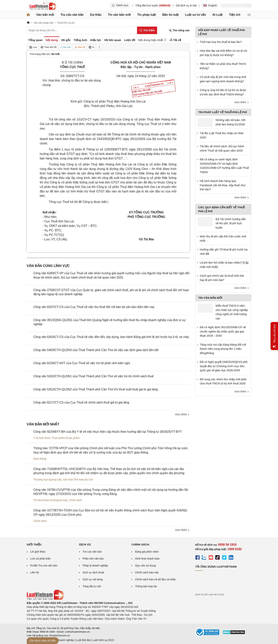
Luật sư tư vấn (196, 15)
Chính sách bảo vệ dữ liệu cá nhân (155, 579)
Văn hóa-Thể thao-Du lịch (78, 480)
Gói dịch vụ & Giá (186, 5)
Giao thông (40, 459)
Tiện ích (235, 15)
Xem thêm (182, 414)
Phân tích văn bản (93, 559)
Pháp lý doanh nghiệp (95, 566)
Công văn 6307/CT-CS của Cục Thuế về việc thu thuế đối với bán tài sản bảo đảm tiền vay (94, 307)
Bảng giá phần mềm (147, 552)
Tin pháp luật (146, 15)
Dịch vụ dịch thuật (93, 572)
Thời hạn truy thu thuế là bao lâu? (221, 42)
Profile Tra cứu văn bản (44, 566)
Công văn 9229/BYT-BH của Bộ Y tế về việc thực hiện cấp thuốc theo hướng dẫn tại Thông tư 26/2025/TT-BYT (108, 432)
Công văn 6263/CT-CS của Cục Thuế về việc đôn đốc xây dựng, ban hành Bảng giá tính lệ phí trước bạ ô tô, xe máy (111, 337)
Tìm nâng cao (179, 30)
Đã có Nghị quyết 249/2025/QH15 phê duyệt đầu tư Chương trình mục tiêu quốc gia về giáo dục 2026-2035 (224, 366)
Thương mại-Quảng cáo (48, 480)
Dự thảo (96, 15)
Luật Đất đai (83, 640)
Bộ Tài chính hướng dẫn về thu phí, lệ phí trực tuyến (231, 223)
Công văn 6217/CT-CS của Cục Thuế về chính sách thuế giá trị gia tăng (81, 402)
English (210, 5)
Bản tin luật (170, 15)
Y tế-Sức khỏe (42, 438)
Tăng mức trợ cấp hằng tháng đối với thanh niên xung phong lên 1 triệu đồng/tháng (223, 349)
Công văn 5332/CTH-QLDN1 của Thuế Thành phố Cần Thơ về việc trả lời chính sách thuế (94, 376)
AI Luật (218, 15)
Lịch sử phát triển (41, 559)
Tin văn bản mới (119, 15)
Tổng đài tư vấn (92, 586)
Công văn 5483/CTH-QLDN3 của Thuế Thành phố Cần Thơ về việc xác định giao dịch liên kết (96, 350)
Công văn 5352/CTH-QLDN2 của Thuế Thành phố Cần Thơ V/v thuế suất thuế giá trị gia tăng (96, 389)
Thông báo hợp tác (146, 586)
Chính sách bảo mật (147, 572)
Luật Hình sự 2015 (103, 640)
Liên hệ (35, 572)
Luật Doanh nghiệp (63, 640)
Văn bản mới (45, 15)
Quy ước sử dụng (145, 566)
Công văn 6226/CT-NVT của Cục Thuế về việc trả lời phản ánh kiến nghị (82, 363)
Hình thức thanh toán (147, 559)
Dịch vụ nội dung (93, 579)
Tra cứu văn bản (72, 15)
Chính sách (75, 500)
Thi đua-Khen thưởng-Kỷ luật (50, 500)
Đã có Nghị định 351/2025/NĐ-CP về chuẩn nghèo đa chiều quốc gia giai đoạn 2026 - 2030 (223, 331)
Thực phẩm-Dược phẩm (66, 438)
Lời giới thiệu (38, 552)
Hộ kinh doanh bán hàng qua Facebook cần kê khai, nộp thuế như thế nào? (223, 185)
